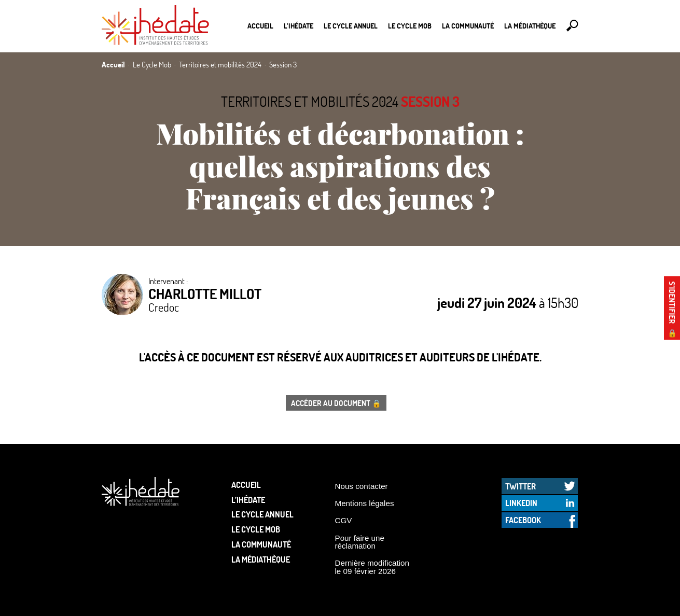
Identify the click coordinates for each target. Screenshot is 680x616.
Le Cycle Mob (410, 26)
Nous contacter (362, 486)
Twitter (521, 486)
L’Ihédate (299, 26)
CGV (344, 520)
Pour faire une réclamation (360, 542)
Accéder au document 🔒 (336, 403)
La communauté (468, 26)
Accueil (260, 26)
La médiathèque (530, 26)
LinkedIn (521, 503)
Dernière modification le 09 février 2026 (372, 567)
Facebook (523, 520)
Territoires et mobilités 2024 (310, 101)
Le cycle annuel (351, 26)
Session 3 (430, 101)
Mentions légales (365, 503)
